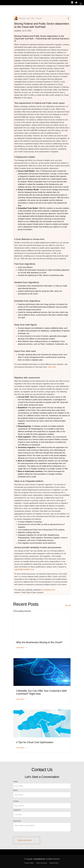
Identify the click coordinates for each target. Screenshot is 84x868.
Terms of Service (42, 863)
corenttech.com (49, 590)
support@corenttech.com (24, 569)
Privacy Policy (29, 863)
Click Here (52, 367)
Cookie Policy (54, 863)
